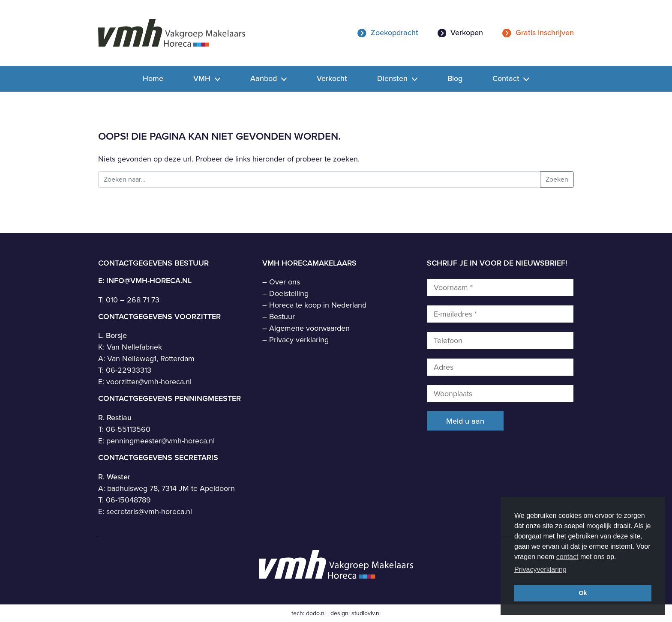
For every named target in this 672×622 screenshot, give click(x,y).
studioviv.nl (366, 613)
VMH (203, 78)
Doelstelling (289, 293)
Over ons (285, 282)
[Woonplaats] (500, 394)
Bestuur (282, 317)
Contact (507, 78)
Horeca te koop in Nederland (318, 305)
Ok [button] (583, 593)
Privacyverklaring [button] (540, 570)
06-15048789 (128, 500)
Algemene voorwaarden (309, 328)
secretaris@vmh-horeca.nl (149, 511)
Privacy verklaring (299, 340)
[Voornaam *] (500, 287)
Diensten (393, 78)
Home (153, 78)
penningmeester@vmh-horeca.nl (160, 441)
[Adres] (500, 367)
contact (567, 557)
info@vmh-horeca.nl (149, 281)
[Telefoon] (500, 341)
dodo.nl (316, 613)
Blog (455, 78)
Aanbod (265, 78)
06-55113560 (128, 429)
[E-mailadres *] (500, 314)
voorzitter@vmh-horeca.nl (149, 382)
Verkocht (332, 78)
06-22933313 (129, 370)
